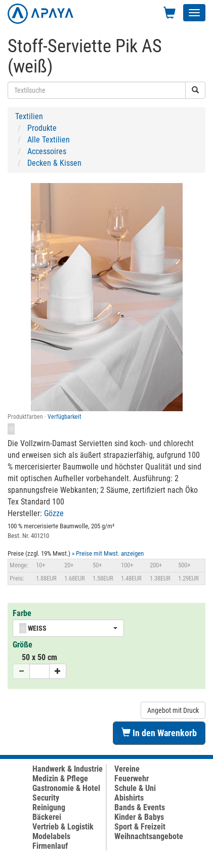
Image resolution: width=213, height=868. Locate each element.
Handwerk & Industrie (68, 769)
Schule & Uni (135, 788)
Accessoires (47, 151)
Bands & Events (140, 807)
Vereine (127, 769)
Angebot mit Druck (173, 710)
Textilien (29, 116)
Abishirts (129, 798)
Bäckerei (47, 817)
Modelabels (51, 836)
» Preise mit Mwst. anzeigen (108, 553)
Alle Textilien (49, 140)
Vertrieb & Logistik (63, 827)
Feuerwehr (132, 779)
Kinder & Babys (139, 817)
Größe (23, 645)
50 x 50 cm (39, 657)
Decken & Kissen (54, 163)
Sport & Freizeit (140, 827)
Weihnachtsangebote (149, 836)
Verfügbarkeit (65, 417)
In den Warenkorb (159, 733)
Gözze (54, 513)
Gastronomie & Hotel (66, 788)
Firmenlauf (50, 846)
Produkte (42, 128)
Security (46, 798)
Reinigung (49, 807)
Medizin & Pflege (60, 779)
